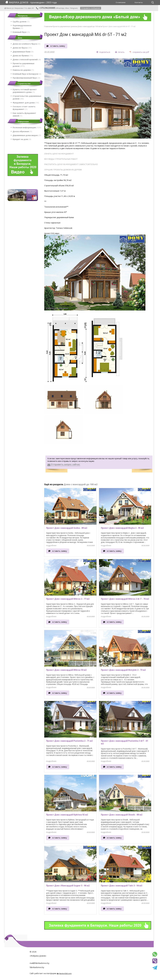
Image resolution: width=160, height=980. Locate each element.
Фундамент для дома (26, 103)
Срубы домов (21, 21)
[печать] (120, 52)
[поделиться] (103, 52)
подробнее (51, 545)
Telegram (73, 8)
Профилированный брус (26, 78)
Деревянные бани (23, 52)
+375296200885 (46, 8)
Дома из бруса (22, 48)
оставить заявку (58, 46)
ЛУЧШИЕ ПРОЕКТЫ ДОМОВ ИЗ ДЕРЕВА (63, 170)
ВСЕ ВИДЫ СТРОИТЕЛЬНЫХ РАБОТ (61, 159)
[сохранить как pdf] (139, 52)
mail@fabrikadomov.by (40, 963)
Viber (67, 8)
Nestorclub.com (65, 973)
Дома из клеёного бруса (26, 44)
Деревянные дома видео (27, 135)
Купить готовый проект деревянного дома (25, 91)
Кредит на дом (22, 139)
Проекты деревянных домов (24, 65)
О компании (121, 2)
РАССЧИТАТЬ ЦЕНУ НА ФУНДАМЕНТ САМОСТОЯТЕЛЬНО (71, 164)
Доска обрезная (22, 131)
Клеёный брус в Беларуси (27, 74)
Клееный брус (21, 32)
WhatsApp (60, 8)
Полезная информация (27, 127)
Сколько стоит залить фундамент (24, 108)
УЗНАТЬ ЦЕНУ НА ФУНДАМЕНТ (59, 154)
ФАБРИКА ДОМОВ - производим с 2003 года (31, 2)
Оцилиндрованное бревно (22, 27)
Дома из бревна (23, 55)
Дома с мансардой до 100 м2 (89, 26)
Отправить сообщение (91, 8)
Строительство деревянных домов (27, 97)
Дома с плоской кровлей (27, 59)
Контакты (139, 2)
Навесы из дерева (23, 70)
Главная (48, 26)
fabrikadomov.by (37, 967)
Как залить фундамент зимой (24, 114)
